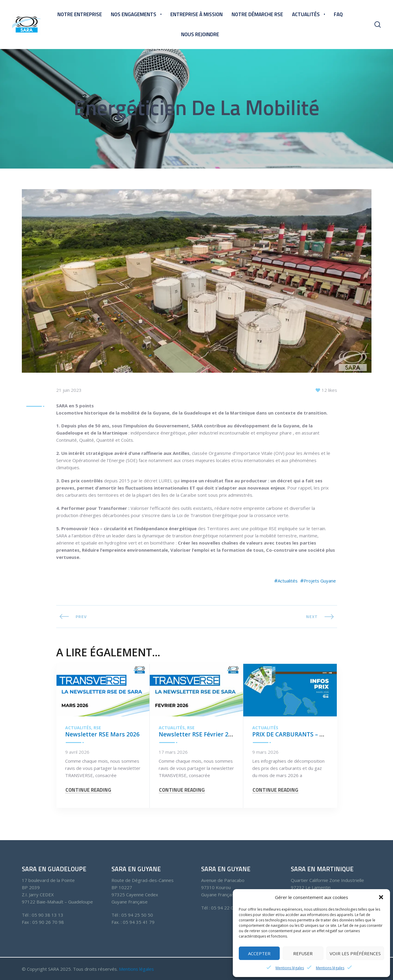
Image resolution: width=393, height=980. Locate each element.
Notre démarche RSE (257, 14)
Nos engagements (134, 14)
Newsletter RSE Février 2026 (199, 735)
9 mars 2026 (265, 753)
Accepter (259, 953)
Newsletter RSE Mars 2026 (103, 735)
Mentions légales (290, 968)
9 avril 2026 (77, 753)
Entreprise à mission (197, 14)
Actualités (306, 14)
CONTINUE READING (88, 793)
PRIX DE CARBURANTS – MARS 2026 (303, 735)
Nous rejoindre (200, 34)
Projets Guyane (320, 581)
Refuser (303, 953)
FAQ (338, 14)
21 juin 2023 (69, 390)
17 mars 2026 (173, 753)
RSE (97, 728)
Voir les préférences (355, 953)
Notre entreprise (80, 14)
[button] (381, 897)
